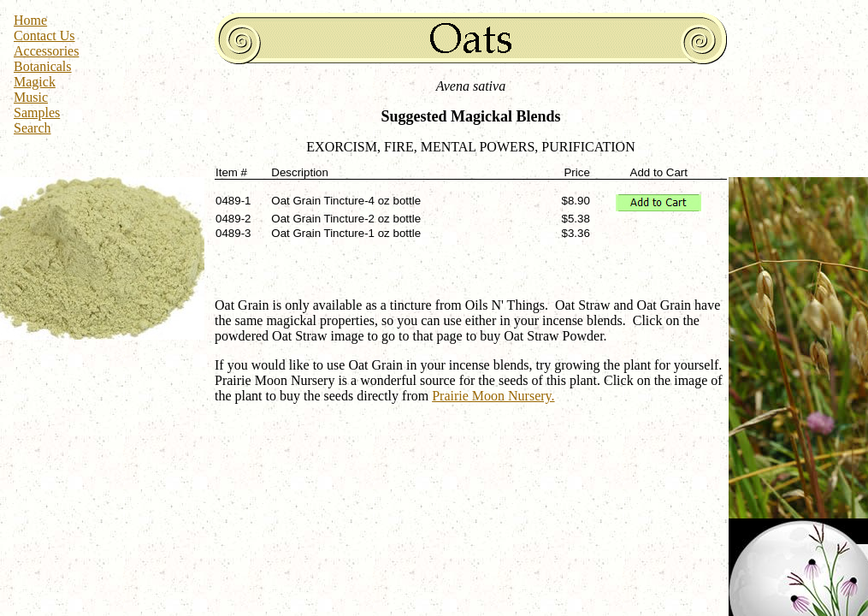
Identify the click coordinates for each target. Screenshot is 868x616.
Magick (35, 82)
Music (31, 97)
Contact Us (44, 36)
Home (30, 20)
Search (32, 128)
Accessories (46, 51)
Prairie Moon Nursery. (493, 396)
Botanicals (43, 66)
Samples (37, 113)
